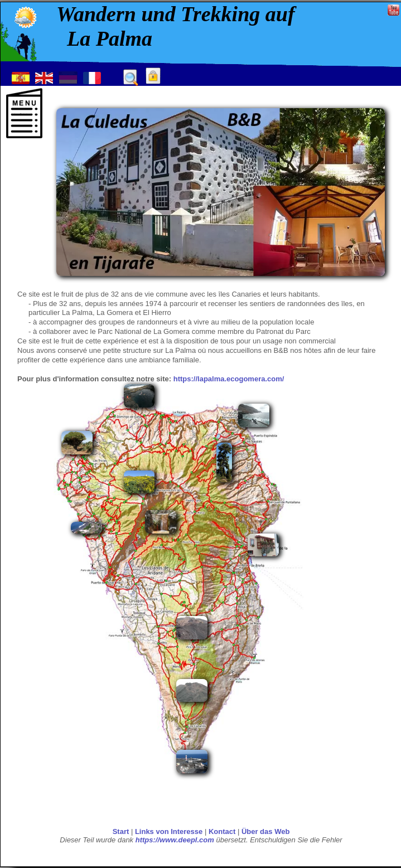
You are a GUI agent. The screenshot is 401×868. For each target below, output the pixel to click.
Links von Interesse (169, 831)
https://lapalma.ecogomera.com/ (229, 379)
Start (121, 831)
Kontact (222, 831)
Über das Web (265, 831)
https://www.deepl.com (175, 840)
